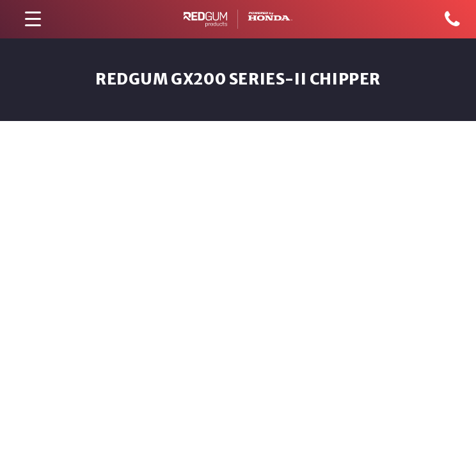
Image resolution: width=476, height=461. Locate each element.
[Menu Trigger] (33, 19)
